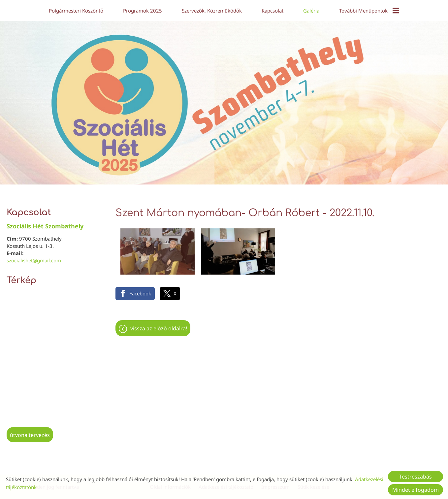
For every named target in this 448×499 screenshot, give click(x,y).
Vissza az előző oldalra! (159, 325)
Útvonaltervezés (30, 432)
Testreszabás (416, 477)
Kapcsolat (272, 11)
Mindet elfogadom (416, 490)
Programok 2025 (143, 11)
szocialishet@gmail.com (34, 257)
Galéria (311, 11)
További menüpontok (369, 11)
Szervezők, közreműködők (212, 11)
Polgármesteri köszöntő (76, 11)
